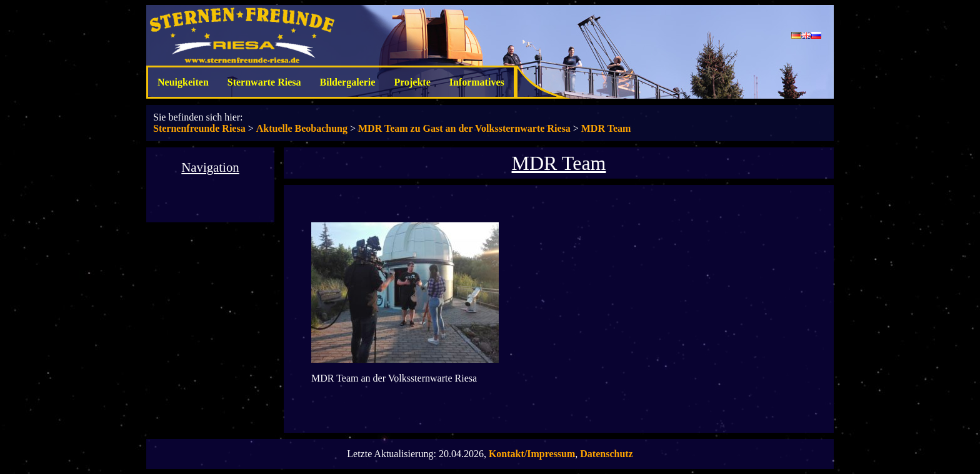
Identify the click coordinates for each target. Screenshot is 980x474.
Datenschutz (606, 454)
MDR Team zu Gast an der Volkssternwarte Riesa (464, 128)
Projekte (412, 82)
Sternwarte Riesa (264, 82)
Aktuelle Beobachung (302, 128)
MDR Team (606, 128)
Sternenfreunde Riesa (199, 128)
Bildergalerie (348, 82)
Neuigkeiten (183, 82)
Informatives (477, 82)
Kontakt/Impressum (532, 454)
